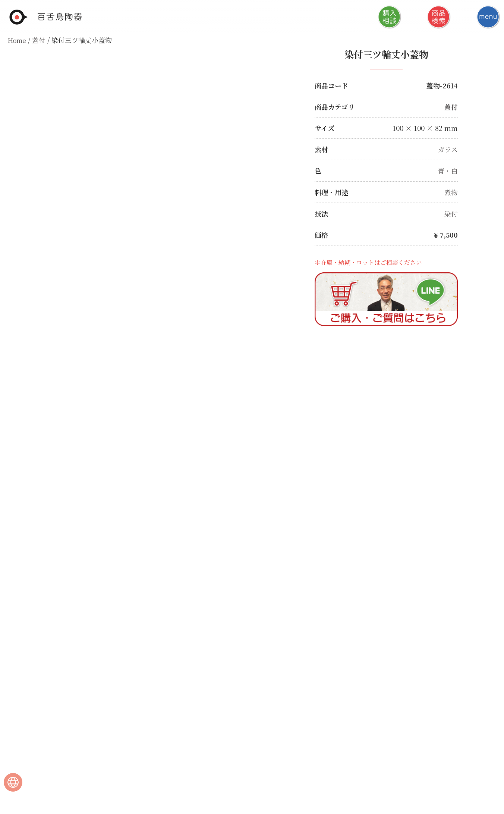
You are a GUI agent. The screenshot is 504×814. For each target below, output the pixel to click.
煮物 (451, 192)
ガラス (448, 149)
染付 (451, 213)
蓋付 (40, 40)
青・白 (448, 170)
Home (17, 40)
